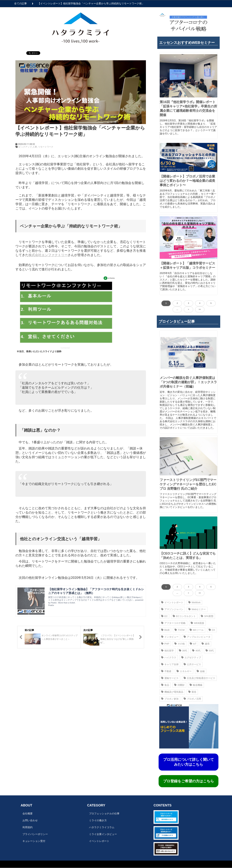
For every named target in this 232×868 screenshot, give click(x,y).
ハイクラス (169, 657)
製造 (192, 692)
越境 (206, 644)
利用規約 (28, 827)
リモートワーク (46, 147)
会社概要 (28, 813)
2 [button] (177, 303)
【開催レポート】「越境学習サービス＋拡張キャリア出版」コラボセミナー (187, 265)
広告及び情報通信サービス (199, 678)
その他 (180, 644)
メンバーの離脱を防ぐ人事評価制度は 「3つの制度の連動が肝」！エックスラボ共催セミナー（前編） (188, 382)
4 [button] (200, 303)
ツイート (32, 51)
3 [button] (188, 303)
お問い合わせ (30, 820)
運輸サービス (170, 678)
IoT (193, 644)
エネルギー (184, 671)
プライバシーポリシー (35, 834)
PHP (165, 644)
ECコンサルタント (184, 616)
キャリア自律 (170, 664)
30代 (183, 651)
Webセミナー (197, 609)
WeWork (194, 602)
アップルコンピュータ (197, 637)
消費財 (179, 685)
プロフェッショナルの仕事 (104, 813)
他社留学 (167, 651)
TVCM (180, 630)
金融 (201, 671)
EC (164, 616)
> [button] (188, 309)
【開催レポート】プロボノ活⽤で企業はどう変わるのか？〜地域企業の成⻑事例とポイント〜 (187, 181)
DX (212, 630)
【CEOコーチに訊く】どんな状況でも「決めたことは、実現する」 (188, 556)
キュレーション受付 (34, 841)
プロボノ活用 (192, 699)
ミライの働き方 (98, 820)
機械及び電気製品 (172, 692)
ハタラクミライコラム (102, 827)
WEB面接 (197, 623)
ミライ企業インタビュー (103, 834)
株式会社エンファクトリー (48, 255)
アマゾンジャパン (172, 609)
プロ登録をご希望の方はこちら (188, 781)
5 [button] (211, 303)
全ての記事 (20, 3)
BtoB (165, 630)
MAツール (197, 630)
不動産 (166, 671)
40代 (196, 651)
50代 (210, 651)
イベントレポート (172, 602)
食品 (165, 685)
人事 (35, 147)
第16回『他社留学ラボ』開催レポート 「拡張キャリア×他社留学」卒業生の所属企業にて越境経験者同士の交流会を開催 (188, 108)
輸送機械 (196, 685)
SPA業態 (207, 616)
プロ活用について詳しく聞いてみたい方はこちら (188, 762)
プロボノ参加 (170, 699)
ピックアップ (25, 147)
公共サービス (192, 664)
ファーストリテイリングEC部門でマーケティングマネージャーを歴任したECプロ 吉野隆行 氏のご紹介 (188, 484)
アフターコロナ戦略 (173, 623)
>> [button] (200, 309)
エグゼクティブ (191, 657)
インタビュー (170, 637)
